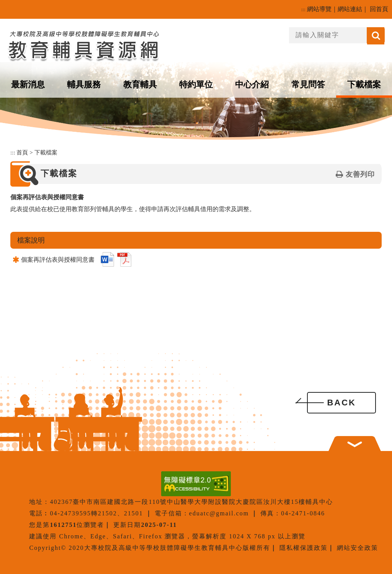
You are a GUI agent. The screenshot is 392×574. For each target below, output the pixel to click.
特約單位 (196, 84)
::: (303, 9)
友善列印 (360, 174)
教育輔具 (140, 84)
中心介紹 (252, 84)
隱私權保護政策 (304, 548)
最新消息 (28, 84)
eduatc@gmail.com (219, 513)
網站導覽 (319, 9)
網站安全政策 (358, 548)
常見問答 (308, 84)
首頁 (22, 152)
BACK (341, 403)
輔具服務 (84, 84)
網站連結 (350, 9)
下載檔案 (364, 84)
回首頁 (379, 9)
